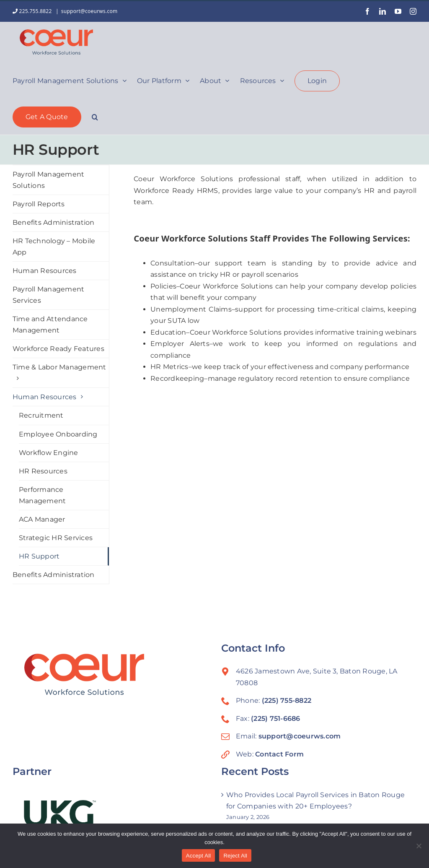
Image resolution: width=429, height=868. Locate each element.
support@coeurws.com (89, 11)
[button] (95, 116)
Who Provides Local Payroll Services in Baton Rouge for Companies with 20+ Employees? (315, 801)
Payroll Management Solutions (48, 180)
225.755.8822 (33, 11)
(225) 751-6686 (275, 719)
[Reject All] (419, 846)
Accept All (199, 856)
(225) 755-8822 (287, 700)
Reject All (235, 856)
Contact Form (279, 754)
